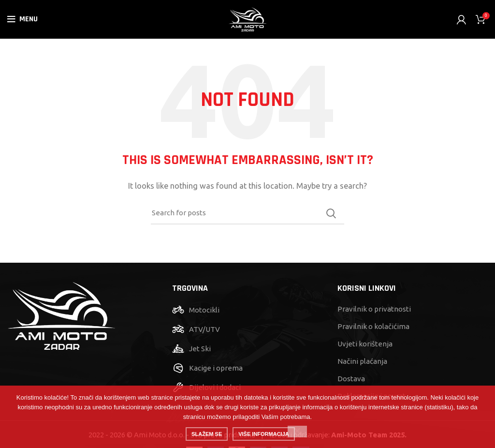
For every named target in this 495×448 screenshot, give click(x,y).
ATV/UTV (204, 329)
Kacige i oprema (216, 368)
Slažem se (207, 434)
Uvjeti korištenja (365, 344)
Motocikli (204, 310)
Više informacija (264, 434)
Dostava (351, 379)
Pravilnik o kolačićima (373, 326)
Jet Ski (200, 349)
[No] (297, 432)
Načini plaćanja (362, 361)
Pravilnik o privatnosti (374, 309)
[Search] (247, 213)
